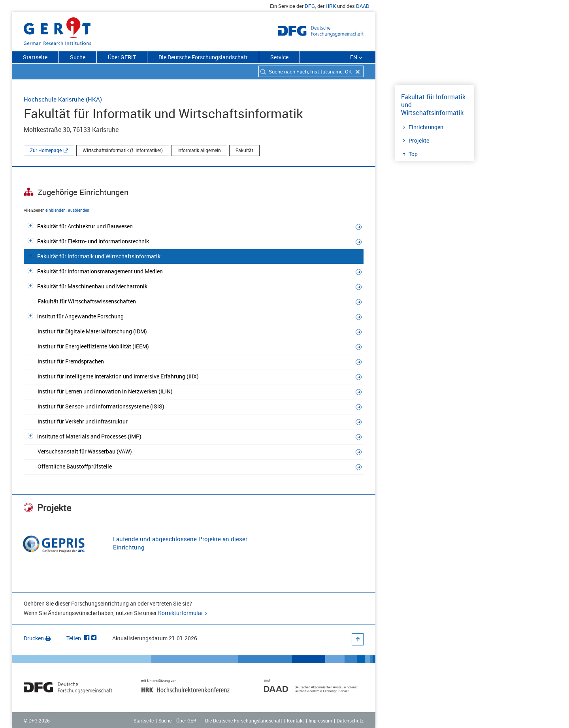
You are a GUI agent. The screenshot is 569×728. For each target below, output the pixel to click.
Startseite (35, 57)
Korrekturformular (181, 613)
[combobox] (311, 71)
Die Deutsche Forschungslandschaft (203, 57)
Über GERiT (122, 57)
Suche (78, 57)
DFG (310, 6)
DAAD (363, 6)
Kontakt (295, 720)
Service (279, 57)
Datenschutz (350, 720)
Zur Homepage (46, 150)
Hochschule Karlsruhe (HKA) (63, 99)
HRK (331, 6)
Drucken (37, 638)
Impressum (320, 720)
